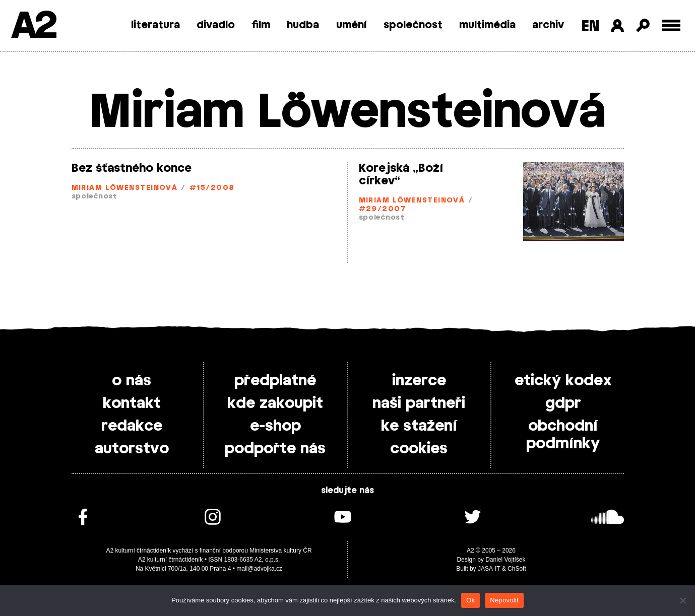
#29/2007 (383, 209)
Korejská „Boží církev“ (401, 175)
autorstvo (132, 449)
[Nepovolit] (682, 600)
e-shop (275, 426)
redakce (132, 426)
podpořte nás (275, 449)
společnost (413, 25)
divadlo (216, 25)
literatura (155, 25)
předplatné (275, 381)
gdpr (563, 403)
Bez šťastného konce (132, 168)
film (261, 25)
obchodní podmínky (563, 435)
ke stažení (419, 426)
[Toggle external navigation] (671, 25)
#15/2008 (212, 188)
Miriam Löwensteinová (125, 188)
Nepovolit (504, 600)
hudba (303, 25)
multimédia (487, 25)
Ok (470, 600)
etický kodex (563, 381)
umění (352, 25)
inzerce (419, 381)
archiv (548, 25)
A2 (33, 26)
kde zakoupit (275, 403)
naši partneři (419, 403)
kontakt (132, 403)
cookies (419, 449)
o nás (132, 381)
